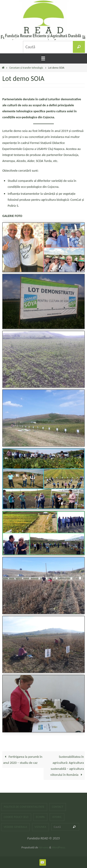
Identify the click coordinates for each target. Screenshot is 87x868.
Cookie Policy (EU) (16, 817)
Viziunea (40, 827)
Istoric (57, 817)
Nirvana (44, 847)
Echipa (40, 817)
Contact (58, 807)
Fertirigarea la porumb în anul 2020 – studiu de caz (23, 760)
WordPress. (59, 847)
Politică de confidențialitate (24, 807)
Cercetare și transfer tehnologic (26, 68)
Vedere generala (15, 827)
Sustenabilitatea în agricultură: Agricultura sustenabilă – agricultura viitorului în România (67, 766)
